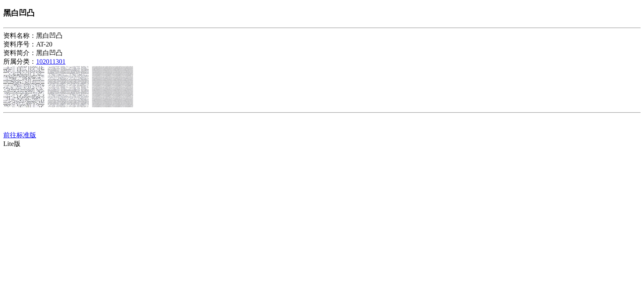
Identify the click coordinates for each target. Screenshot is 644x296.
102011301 (51, 61)
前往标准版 (20, 135)
